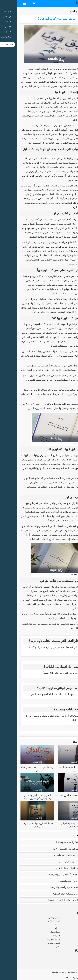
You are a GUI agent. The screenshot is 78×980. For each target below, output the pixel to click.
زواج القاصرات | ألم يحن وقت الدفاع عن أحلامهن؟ (53, 900)
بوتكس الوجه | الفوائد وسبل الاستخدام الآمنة (55, 849)
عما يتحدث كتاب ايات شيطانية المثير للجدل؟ (56, 894)
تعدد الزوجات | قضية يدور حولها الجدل (58, 862)
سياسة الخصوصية (69, 963)
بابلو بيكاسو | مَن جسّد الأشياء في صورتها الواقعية (54, 875)
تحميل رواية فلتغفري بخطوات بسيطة (63, 978)
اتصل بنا (73, 966)
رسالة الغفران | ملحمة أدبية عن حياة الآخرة (56, 855)
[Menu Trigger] (7, 3)
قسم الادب (58, 11)
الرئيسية (70, 11)
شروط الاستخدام (69, 959)
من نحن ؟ (72, 955)
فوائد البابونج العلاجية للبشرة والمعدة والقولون (55, 887)
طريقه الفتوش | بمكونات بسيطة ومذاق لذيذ (56, 842)
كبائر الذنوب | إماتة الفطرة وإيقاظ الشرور (57, 868)
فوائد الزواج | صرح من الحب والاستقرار (58, 881)
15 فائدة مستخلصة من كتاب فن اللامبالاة (56, 972)
